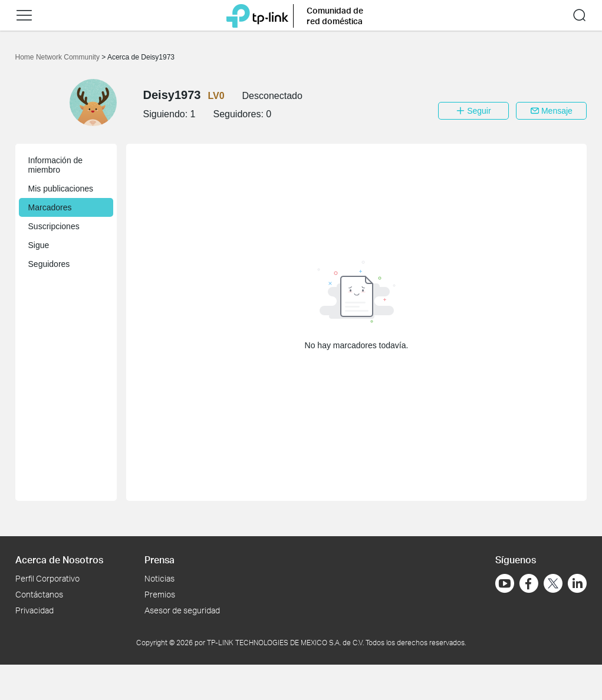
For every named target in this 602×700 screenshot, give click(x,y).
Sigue (39, 245)
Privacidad (34, 610)
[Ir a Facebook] (529, 583)
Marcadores (50, 207)
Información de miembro (56, 165)
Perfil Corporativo (47, 578)
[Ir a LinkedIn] (577, 583)
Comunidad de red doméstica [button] (335, 16)
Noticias (159, 578)
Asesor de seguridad (182, 610)
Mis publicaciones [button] (61, 189)
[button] (24, 15)
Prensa (159, 559)
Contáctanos (39, 594)
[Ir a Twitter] (553, 585)
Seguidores (49, 264)
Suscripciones (54, 226)
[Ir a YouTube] (505, 583)
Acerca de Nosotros (59, 559)
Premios (160, 594)
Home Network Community (59, 57)
